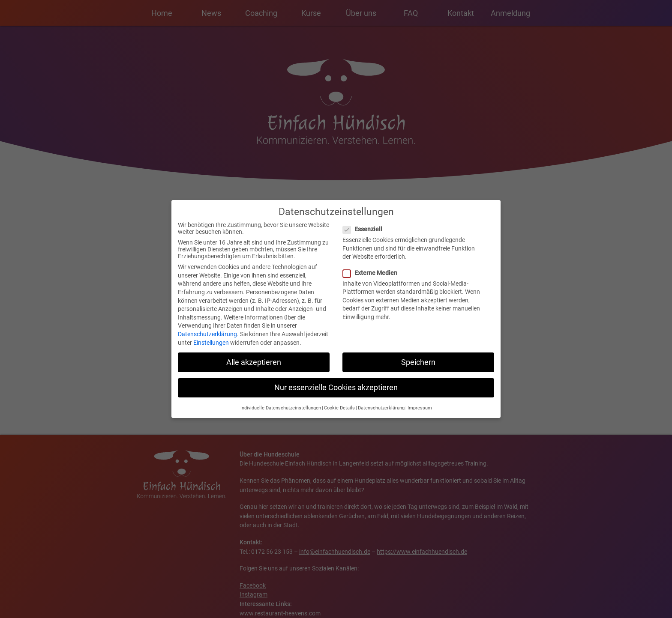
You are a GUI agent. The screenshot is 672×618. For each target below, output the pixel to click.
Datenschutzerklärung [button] (381, 401)
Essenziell (365, 222)
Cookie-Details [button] (339, 401)
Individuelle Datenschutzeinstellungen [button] (281, 401)
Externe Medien (373, 265)
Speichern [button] (418, 355)
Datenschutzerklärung (207, 327)
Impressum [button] (420, 401)
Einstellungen (211, 335)
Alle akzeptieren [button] (254, 355)
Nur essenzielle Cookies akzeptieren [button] (336, 380)
